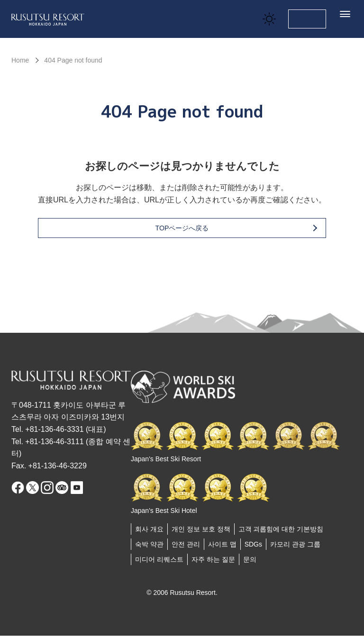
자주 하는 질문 (213, 563)
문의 (250, 563)
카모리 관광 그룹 (295, 548)
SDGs (253, 548)
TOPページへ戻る (197, 231)
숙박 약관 (149, 548)
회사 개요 (149, 532)
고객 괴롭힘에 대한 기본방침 (281, 532)
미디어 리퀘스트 (159, 563)
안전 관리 (186, 548)
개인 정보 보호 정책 (201, 532)
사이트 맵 (222, 548)
